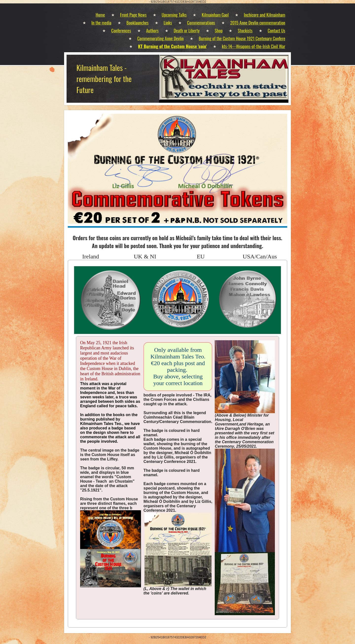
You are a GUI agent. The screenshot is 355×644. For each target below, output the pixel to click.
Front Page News (133, 15)
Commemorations (201, 23)
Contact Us (276, 31)
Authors (152, 31)
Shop (219, 31)
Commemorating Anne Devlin (160, 38)
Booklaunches (137, 23)
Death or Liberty (187, 31)
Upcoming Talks (174, 15)
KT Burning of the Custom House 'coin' (172, 46)
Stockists (245, 31)
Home (100, 15)
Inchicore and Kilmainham (265, 15)
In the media (101, 23)
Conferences (121, 31)
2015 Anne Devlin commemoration (258, 23)
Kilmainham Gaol (215, 15)
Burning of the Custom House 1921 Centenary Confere (242, 38)
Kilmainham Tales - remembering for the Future (104, 79)
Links (168, 23)
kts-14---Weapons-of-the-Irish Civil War (254, 46)
